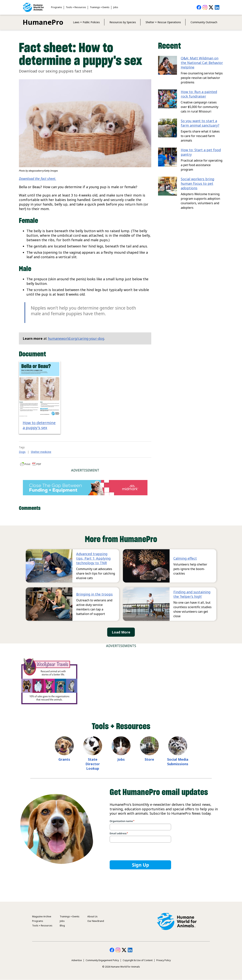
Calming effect (185, 558)
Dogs (22, 452)
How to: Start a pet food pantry (201, 152)
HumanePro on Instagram (205, 7)
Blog (62, 926)
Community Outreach (204, 22)
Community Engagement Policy (102, 960)
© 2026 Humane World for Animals (121, 967)
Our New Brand (96, 921)
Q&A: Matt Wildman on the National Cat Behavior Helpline (202, 63)
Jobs (116, 7)
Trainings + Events (100, 7)
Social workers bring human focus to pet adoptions (197, 183)
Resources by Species (123, 22)
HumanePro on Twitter (211, 7)
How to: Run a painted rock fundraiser (199, 94)
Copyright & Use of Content (138, 960)
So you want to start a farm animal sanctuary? (200, 123)
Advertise (77, 960)
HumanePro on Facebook (199, 7)
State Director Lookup (93, 764)
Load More (121, 632)
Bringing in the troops (94, 594)
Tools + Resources (76, 7)
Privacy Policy (164, 960)
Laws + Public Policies (86, 22)
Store (149, 759)
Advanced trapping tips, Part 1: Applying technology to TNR (93, 558)
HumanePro (43, 22)
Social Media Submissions (178, 762)
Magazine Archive (42, 916)
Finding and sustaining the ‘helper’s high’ (192, 594)
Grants (64, 759)
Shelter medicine (41, 452)
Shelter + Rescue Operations (163, 22)
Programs (57, 7)
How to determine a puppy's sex (39, 425)
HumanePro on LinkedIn (217, 7)
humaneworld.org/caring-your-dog (76, 338)
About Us (92, 916)
